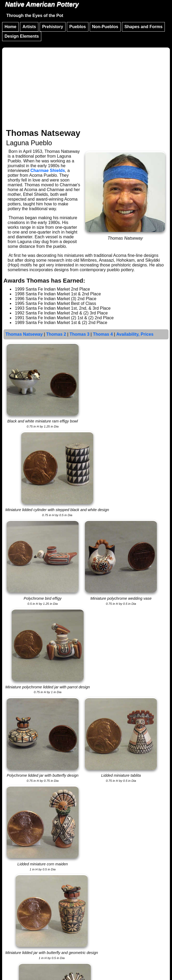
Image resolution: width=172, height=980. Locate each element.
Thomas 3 (79, 334)
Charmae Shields (48, 170)
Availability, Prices (135, 334)
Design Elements (22, 36)
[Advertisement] (86, 89)
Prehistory (53, 27)
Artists (29, 27)
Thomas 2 (56, 334)
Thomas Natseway (24, 334)
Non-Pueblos (105, 27)
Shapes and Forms (143, 27)
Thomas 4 (103, 334)
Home (10, 27)
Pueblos (77, 27)
